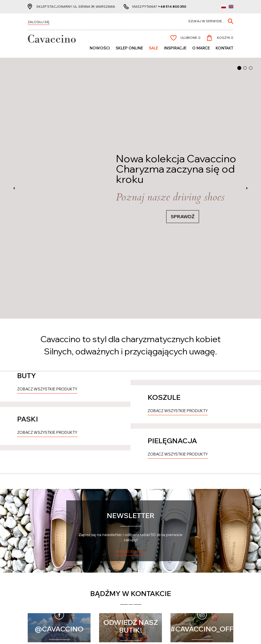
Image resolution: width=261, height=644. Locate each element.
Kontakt (224, 49)
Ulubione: (190, 39)
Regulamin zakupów (152, 582)
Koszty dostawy (41, 591)
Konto (89, 567)
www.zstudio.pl (144, 634)
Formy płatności (42, 586)
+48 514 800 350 (172, 7)
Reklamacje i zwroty (45, 596)
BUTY (27, 137)
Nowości (100, 49)
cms (125, 634)
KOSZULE (164, 202)
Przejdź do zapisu (131, 465)
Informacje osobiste (99, 577)
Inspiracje (175, 49)
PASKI (28, 267)
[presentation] (14, 58)
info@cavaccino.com (206, 598)
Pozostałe (147, 567)
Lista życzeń (91, 582)
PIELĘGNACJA (172, 332)
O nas (139, 587)
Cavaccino (39, 567)
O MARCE (201, 49)
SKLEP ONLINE (129, 49)
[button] (239, 68)
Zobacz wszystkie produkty (47, 150)
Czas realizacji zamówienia (41, 579)
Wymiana (35, 601)
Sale (153, 49)
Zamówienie (91, 587)
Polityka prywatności (153, 577)
